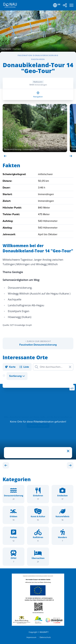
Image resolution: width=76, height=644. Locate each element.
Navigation (38, 97)
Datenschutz (45, 637)
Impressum (32, 637)
